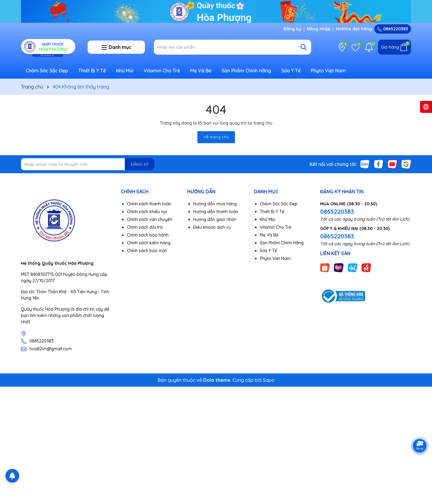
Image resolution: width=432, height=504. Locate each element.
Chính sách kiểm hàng (149, 243)
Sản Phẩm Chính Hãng (246, 71)
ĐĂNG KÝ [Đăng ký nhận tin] (140, 164)
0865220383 (393, 29)
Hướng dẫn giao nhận (215, 219)
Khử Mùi (125, 71)
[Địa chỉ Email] (88, 164)
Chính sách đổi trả (145, 227)
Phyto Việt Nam (328, 71)
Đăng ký (292, 29)
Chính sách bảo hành (148, 235)
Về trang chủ (216, 137)
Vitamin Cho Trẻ (162, 71)
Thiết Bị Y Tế (92, 71)
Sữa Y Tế (291, 71)
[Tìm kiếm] (304, 47)
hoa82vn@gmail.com (51, 349)
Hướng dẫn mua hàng (215, 204)
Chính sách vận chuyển (150, 219)
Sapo (269, 380)
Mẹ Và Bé (201, 71)
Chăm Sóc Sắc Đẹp (47, 71)
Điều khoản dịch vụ (212, 227)
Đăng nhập (319, 29)
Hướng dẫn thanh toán (216, 212)
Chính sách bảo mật (147, 251)
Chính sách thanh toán (149, 204)
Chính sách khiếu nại (147, 212)
